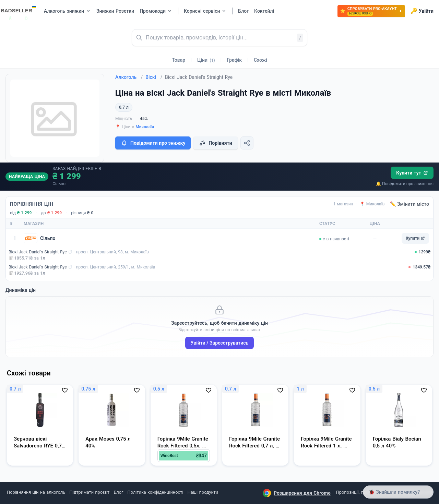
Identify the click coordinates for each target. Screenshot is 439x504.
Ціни (206, 60)
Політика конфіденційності (156, 492)
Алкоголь (129, 77)
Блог (118, 492)
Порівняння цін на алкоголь (36, 492)
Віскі (154, 77)
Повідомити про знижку (153, 143)
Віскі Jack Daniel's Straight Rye (38, 252)
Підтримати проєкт (90, 492)
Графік (234, 60)
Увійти (422, 11)
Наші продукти (203, 492)
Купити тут (412, 173)
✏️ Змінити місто (410, 204)
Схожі (260, 60)
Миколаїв (145, 127)
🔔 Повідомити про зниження (405, 184)
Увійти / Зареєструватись (220, 343)
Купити (415, 238)
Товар (179, 60)
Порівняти (215, 143)
